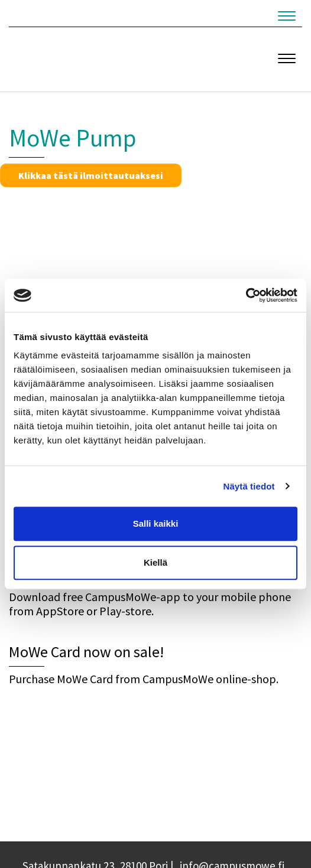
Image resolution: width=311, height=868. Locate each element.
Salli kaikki (156, 523)
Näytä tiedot (249, 486)
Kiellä (155, 562)
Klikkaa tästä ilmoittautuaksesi (91, 175)
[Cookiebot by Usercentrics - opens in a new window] (246, 295)
